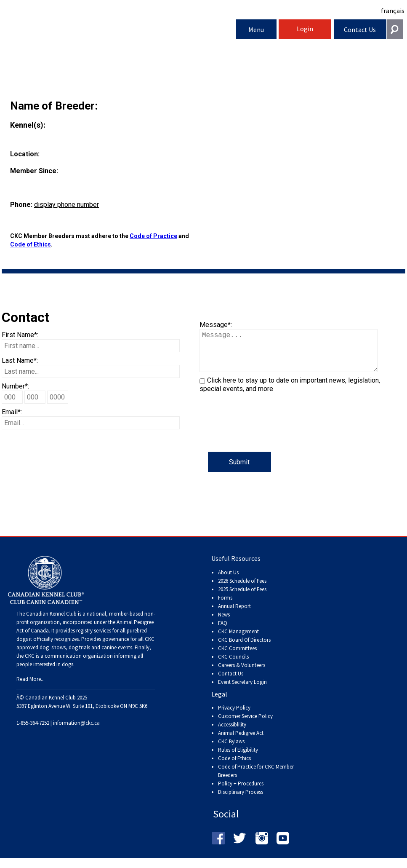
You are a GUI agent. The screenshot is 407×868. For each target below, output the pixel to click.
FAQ (223, 631)
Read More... (31, 687)
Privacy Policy (234, 716)
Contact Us (360, 29)
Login (305, 29)
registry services (93, 639)
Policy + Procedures (241, 792)
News (224, 623)
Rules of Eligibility (238, 758)
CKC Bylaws (231, 750)
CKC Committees (237, 657)
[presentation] (263, 435)
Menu (256, 29)
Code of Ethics (31, 244)
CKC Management (238, 640)
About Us (228, 581)
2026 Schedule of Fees (242, 589)
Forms (225, 606)
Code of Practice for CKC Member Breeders (256, 779)
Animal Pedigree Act (241, 741)
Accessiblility (232, 733)
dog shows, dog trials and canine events (86, 656)
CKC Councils (233, 665)
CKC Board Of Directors (244, 648)
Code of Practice (153, 236)
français (393, 11)
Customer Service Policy (245, 725)
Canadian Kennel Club (119, 31)
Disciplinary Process (241, 800)
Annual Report (234, 615)
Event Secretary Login (242, 690)
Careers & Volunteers (242, 674)
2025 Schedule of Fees (242, 598)
